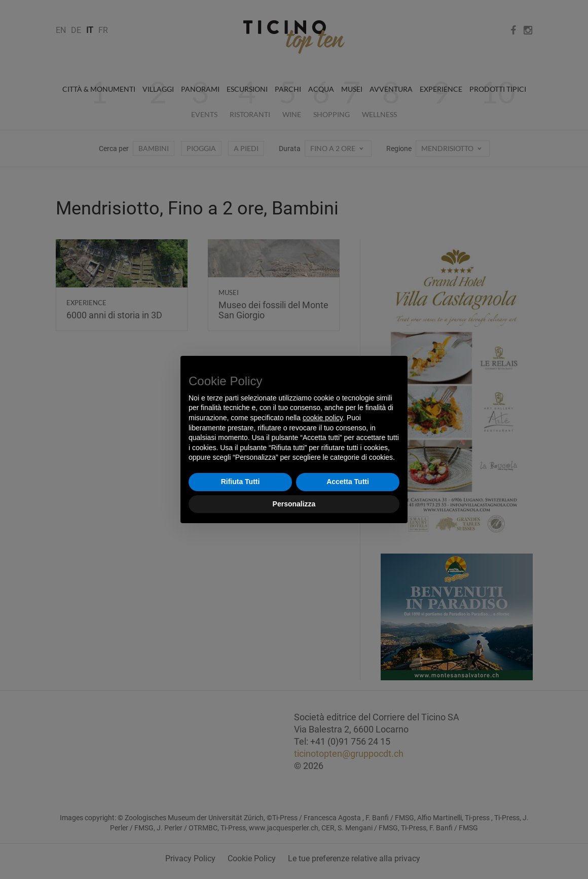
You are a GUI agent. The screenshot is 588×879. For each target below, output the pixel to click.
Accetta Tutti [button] (348, 482)
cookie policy (323, 418)
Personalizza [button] (294, 504)
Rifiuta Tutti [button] (241, 482)
